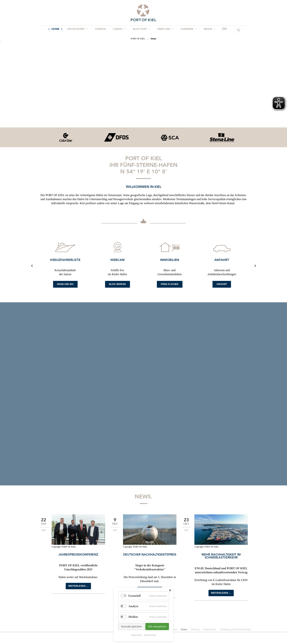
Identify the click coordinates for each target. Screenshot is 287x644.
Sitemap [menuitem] (195, 629)
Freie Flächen (170, 284)
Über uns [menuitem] (164, 30)
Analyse (133, 606)
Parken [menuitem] (101, 30)
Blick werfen (118, 284)
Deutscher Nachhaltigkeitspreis (150, 555)
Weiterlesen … (78, 586)
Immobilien (170, 260)
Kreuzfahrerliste (65, 260)
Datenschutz (150, 635)
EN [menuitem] (219, 30)
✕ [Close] (170, 590)
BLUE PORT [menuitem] (141, 30)
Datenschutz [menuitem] (210, 629)
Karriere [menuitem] (187, 30)
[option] (65, 137)
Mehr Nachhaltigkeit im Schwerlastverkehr (221, 556)
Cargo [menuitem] (120, 30)
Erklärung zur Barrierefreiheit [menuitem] (235, 629)
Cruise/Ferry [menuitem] (79, 30)
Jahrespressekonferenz (78, 555)
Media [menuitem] (207, 30)
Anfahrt (222, 260)
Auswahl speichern (131, 626)
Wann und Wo (65, 284)
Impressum (137, 635)
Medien (133, 617)
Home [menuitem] (58, 30)
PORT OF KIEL (138, 39)
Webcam (118, 260)
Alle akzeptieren (157, 626)
